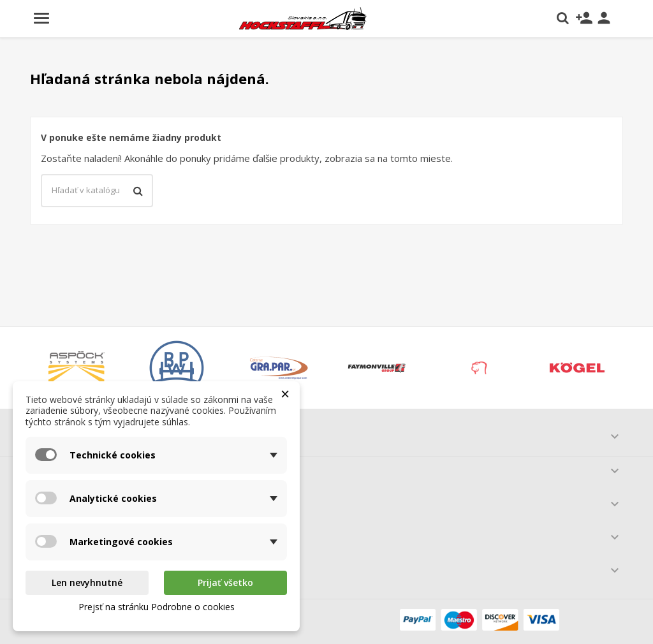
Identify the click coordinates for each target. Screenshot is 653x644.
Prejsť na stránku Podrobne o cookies (157, 607)
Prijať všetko (225, 582)
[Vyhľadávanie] (97, 191)
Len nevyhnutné (87, 582)
